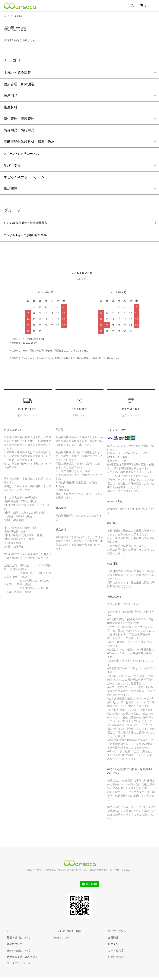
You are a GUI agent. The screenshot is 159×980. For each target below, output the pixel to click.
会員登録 (110, 941)
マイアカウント (114, 934)
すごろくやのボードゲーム (24, 178)
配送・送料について (16, 941)
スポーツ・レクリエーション (26, 154)
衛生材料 (11, 107)
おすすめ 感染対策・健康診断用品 (30, 225)
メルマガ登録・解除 (66, 934)
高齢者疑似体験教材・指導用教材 (29, 142)
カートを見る (113, 953)
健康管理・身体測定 (19, 84)
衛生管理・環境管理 (19, 119)
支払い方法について (16, 953)
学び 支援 (12, 167)
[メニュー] (153, 6)
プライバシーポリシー (17, 966)
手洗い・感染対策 (17, 73)
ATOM (65, 941)
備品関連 (11, 190)
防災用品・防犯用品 (19, 130)
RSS (57, 941)
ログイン (110, 947)
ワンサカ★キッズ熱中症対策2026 (30, 238)
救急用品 (20, 16)
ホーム (7, 16)
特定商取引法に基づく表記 (20, 960)
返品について (12, 947)
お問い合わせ (113, 960)
